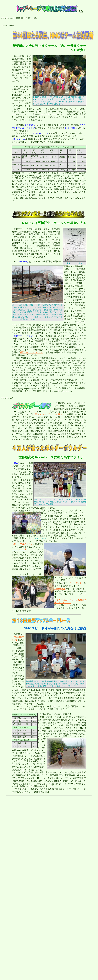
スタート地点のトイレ (22, 544)
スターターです (19, 549)
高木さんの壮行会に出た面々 (49, 414)
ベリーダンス (76, 583)
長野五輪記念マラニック (32, 352)
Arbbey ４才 (60, 589)
